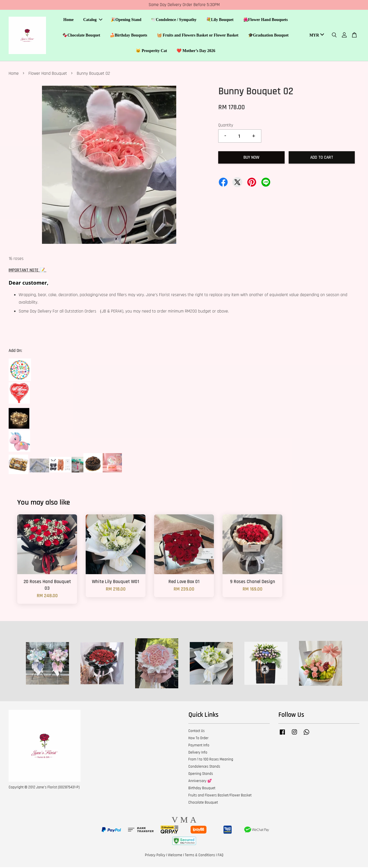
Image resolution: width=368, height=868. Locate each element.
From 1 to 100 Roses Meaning (211, 760)
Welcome (175, 856)
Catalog (93, 20)
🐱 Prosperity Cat (151, 51)
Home (68, 20)
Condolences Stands (204, 767)
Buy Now (251, 158)
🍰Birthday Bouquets (129, 36)
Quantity (226, 126)
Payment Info (199, 746)
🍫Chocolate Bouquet (81, 36)
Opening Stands (201, 775)
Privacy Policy (155, 856)
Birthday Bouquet (202, 789)
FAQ (221, 856)
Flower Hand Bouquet (48, 74)
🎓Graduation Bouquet (268, 36)
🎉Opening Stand (126, 20)
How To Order (198, 739)
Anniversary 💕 (200, 782)
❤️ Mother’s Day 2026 (196, 51)
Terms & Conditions (200, 856)
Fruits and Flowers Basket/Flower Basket (220, 796)
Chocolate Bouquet (203, 803)
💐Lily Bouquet (220, 20)
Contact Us (197, 732)
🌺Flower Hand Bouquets (266, 20)
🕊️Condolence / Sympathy (174, 20)
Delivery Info (198, 753)
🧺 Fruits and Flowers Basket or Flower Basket (198, 36)
